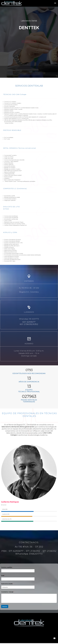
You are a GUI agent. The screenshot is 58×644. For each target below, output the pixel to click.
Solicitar (5, 606)
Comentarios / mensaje (8, 592)
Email (3, 575)
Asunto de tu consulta (7, 584)
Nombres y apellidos (7, 567)
